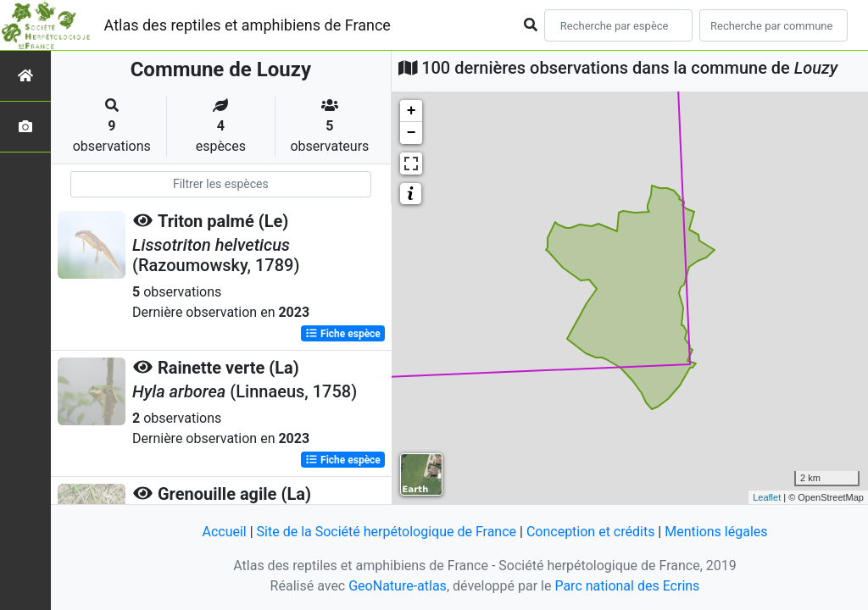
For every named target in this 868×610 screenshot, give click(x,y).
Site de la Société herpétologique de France (387, 532)
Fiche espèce (343, 334)
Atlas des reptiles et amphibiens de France (248, 25)
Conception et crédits (591, 532)
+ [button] (412, 111)
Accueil (224, 532)
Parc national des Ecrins (627, 586)
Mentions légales (716, 532)
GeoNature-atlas (398, 586)
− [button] (412, 133)
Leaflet (767, 497)
